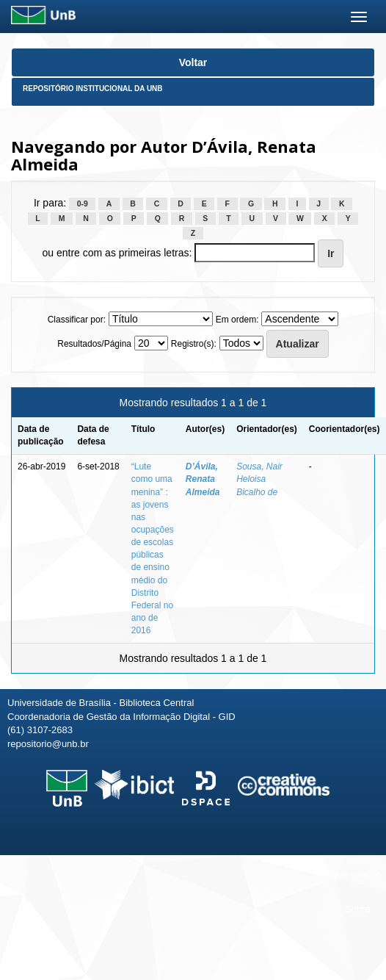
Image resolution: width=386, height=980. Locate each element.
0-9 (83, 203)
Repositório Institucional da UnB (93, 89)
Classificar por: (77, 320)
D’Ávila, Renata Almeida (203, 479)
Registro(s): (194, 344)
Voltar (193, 62)
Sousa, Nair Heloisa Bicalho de (259, 479)
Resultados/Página (94, 344)
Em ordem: (237, 320)
